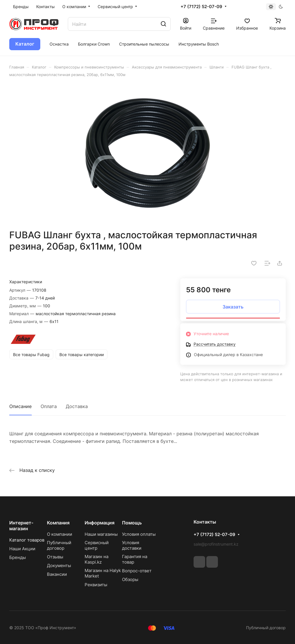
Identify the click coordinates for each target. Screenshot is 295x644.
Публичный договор (59, 545)
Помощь (132, 523)
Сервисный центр (97, 545)
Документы (59, 565)
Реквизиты (96, 585)
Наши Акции (22, 549)
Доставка (77, 406)
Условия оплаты (139, 534)
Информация (100, 523)
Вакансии (57, 574)
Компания (58, 523)
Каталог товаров (27, 540)
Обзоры (130, 579)
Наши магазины (101, 534)
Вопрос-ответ (137, 571)
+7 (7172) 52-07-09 (201, 7)
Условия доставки (132, 545)
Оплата (49, 406)
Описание (20, 406)
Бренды (18, 557)
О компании (60, 534)
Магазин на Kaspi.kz (96, 559)
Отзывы (55, 557)
